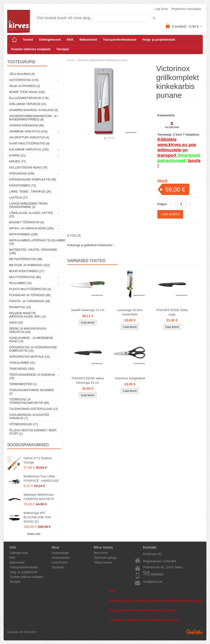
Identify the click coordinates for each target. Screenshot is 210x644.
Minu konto (101, 553)
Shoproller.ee (194, 632)
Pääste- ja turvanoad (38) (30, 301)
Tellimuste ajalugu (105, 558)
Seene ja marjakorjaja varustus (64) (28, 330)
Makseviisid (88, 40)
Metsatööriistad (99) (26, 259)
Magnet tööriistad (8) (27, 222)
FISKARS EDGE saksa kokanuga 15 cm (88, 380)
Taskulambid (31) (22, 363)
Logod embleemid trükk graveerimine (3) (28, 205)
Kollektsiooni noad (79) (28, 168)
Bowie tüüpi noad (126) (27, 92)
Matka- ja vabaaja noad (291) (31, 228)
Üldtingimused (50, 40)
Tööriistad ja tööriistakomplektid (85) (29, 401)
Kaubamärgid (60, 553)
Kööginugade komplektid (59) (33, 180)
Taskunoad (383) (22, 369)
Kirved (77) (17, 162)
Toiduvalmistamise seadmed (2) (32, 392)
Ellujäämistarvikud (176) (29, 98)
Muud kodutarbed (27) (27, 271)
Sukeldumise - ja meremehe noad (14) (31, 340)
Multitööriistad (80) (25, 277)
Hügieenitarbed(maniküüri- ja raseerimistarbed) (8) (33, 118)
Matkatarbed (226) (23, 234)
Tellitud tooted (103, 563)
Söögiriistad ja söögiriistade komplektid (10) (33, 349)
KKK (70, 40)
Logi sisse (161, 9)
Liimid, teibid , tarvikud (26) (30, 192)
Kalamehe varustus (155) (29, 150)
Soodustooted (61, 558)
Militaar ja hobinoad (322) (30, 265)
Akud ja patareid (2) (25, 86)
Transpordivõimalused (120, 40)
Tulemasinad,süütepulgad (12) (34, 409)
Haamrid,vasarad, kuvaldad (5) (34, 110)
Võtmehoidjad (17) (24, 424)
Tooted (28, 40)
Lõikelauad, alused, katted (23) (31, 215)
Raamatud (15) (20, 307)
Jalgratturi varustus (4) (29, 138)
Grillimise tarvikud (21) (28, 104)
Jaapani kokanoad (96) (27, 125)
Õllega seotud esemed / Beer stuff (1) (33, 432)
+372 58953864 (153, 575)
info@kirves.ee (153, 582)
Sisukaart (58, 567)
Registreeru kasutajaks (186, 9)
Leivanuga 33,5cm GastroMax (130, 312)
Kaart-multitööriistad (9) (29, 144)
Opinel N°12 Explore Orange (38, 460)
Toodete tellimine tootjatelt (31, 49)
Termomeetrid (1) (23, 384)
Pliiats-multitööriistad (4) (30, 289)
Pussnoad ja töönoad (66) (30, 295)
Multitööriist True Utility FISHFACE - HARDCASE (41, 478)
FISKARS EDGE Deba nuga (172, 312)
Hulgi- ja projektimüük (159, 40)
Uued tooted (59, 563)
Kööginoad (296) (22, 174)
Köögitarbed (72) (23, 186)
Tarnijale (63, 49)
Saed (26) (16, 323)
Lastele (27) (18, 198)
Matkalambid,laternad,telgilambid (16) (35, 242)
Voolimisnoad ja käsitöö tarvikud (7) (29, 417)
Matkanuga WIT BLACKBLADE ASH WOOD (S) (37, 517)
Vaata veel (34, 534)
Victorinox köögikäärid (130, 378)
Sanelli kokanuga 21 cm (88, 310)
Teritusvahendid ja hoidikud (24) (32, 376)
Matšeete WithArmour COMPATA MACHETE (39, 497)
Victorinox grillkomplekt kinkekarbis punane (102, 60)
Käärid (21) (17, 156)
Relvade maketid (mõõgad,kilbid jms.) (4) (28, 315)
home (71, 60)
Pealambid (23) (20, 283)
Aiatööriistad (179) (24, 80)
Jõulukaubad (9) (22, 74)
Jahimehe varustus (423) (28, 131)
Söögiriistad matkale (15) (29, 357)
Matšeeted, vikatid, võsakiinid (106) (33, 251)
